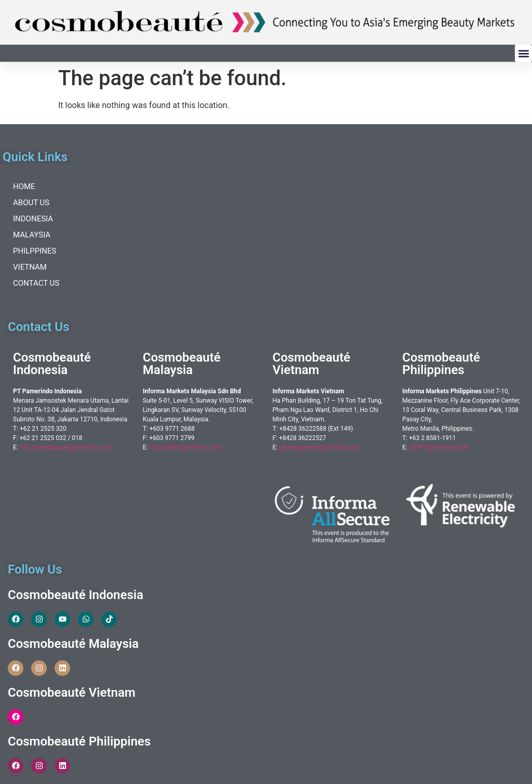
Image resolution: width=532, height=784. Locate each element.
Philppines (35, 251)
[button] (523, 53)
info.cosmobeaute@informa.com (65, 447)
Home (24, 187)
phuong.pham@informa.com (319, 447)
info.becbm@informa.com (185, 447)
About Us (31, 203)
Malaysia (32, 235)
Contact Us (36, 283)
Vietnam (30, 267)
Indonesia (33, 219)
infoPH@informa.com (439, 447)
